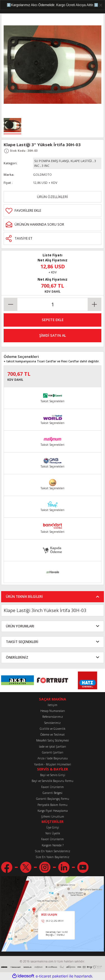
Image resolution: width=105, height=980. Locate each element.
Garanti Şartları (53, 752)
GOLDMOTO (42, 174)
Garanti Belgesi (53, 793)
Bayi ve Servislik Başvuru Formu (53, 781)
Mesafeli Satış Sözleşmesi (53, 740)
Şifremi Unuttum (53, 817)
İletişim (53, 705)
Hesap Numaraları (53, 711)
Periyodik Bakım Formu (53, 805)
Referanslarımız (53, 717)
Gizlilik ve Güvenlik (53, 729)
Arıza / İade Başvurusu (53, 758)
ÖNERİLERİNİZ (17, 657)
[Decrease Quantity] (11, 304)
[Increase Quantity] (94, 304)
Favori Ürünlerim (53, 787)
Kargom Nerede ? (53, 845)
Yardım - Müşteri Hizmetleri (53, 764)
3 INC (46, 166)
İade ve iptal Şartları (53, 747)
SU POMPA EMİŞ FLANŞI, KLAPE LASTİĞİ (63, 161)
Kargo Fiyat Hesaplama (53, 811)
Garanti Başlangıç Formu (53, 799)
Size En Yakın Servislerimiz (53, 851)
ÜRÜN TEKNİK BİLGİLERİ (24, 596)
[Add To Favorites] (53, 211)
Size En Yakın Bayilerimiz (53, 857)
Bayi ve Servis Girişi (53, 775)
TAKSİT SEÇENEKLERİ (22, 642)
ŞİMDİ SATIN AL (53, 335)
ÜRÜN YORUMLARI (20, 626)
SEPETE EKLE (53, 320)
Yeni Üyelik (53, 833)
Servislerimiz (53, 723)
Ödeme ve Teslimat (53, 735)
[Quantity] (53, 304)
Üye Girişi (53, 827)
